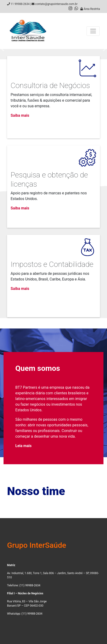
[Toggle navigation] (93, 31)
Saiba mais (20, 115)
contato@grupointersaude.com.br (56, 4)
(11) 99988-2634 (30, 585)
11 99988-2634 (20, 4)
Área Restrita (90, 9)
